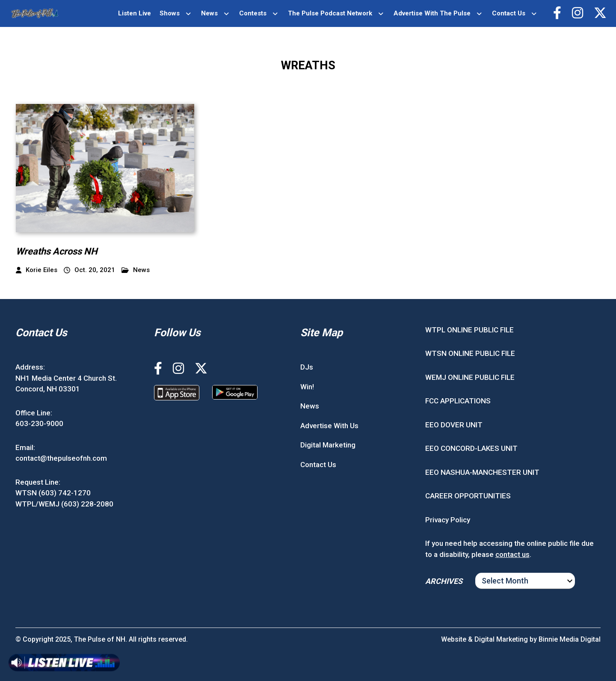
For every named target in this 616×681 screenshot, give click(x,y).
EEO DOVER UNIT (454, 425)
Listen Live (135, 13)
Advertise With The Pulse (432, 13)
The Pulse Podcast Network (330, 13)
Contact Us (509, 13)
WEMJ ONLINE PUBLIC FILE (470, 377)
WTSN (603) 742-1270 (53, 493)
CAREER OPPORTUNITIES (468, 496)
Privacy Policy (448, 520)
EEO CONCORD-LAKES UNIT (471, 448)
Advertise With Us (329, 426)
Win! (307, 387)
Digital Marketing (328, 445)
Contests (253, 13)
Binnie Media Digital (570, 639)
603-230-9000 (39, 423)
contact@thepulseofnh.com (61, 458)
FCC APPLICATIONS (458, 401)
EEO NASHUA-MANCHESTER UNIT (482, 472)
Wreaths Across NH (57, 251)
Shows (170, 13)
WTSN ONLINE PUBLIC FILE (470, 353)
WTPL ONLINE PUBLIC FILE (469, 330)
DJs (307, 367)
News (209, 13)
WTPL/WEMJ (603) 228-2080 (64, 504)
